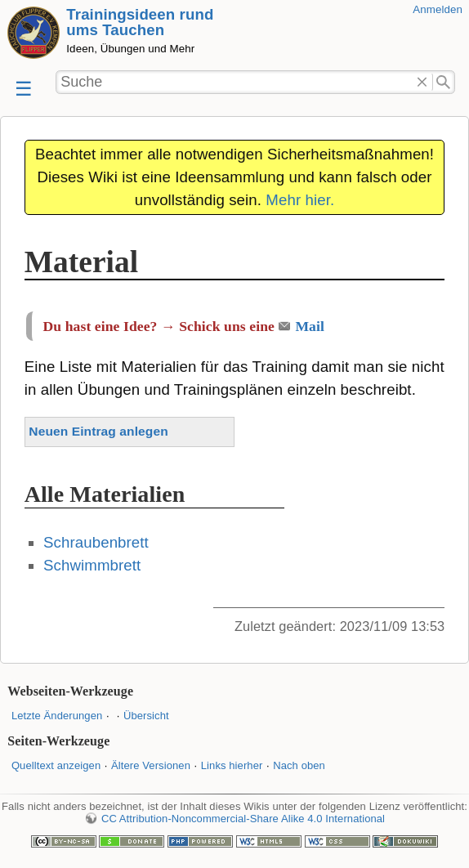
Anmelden (438, 9)
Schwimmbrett (92, 565)
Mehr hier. (300, 200)
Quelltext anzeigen (56, 765)
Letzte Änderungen (57, 716)
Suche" (444, 83)
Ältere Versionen (151, 765)
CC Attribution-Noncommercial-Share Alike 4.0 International (243, 819)
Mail (310, 326)
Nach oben (299, 765)
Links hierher (232, 765)
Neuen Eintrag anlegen (98, 431)
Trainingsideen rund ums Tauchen (140, 22)
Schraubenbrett (96, 542)
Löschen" (422, 83)
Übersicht (146, 716)
